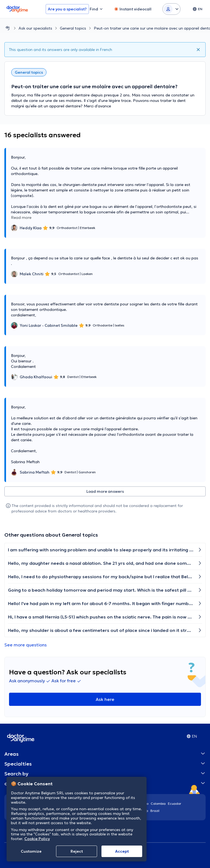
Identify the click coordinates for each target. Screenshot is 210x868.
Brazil (155, 811)
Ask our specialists (35, 28)
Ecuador (175, 803)
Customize (31, 851)
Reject (77, 851)
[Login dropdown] (171, 9)
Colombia (158, 803)
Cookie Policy (37, 839)
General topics (73, 28)
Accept (122, 851)
